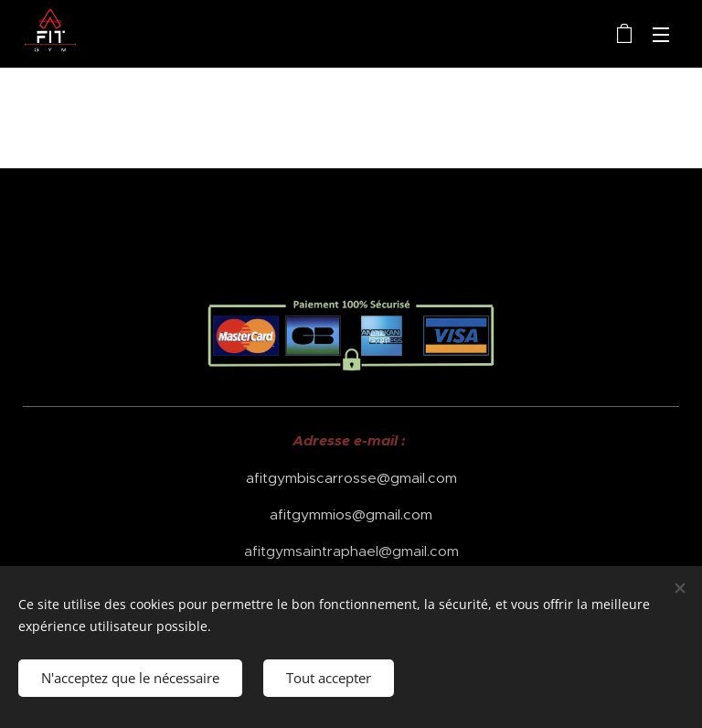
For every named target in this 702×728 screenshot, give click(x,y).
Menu (661, 35)
